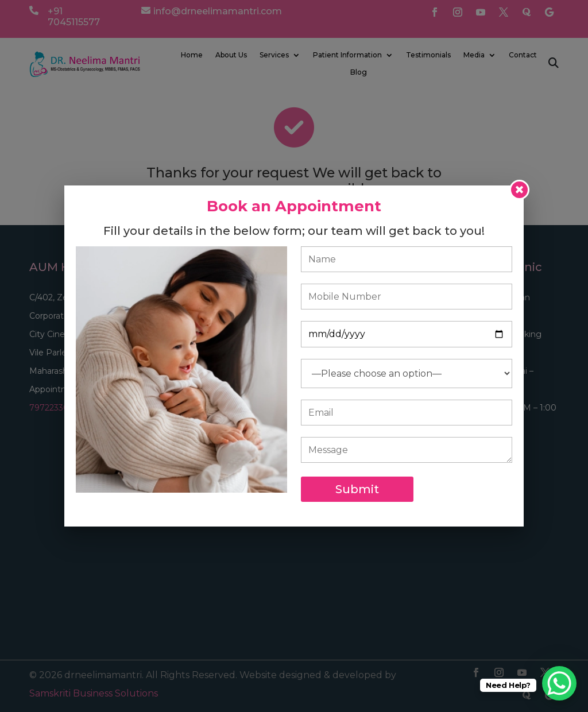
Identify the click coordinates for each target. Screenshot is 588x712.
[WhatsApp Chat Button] (559, 683)
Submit (357, 489)
